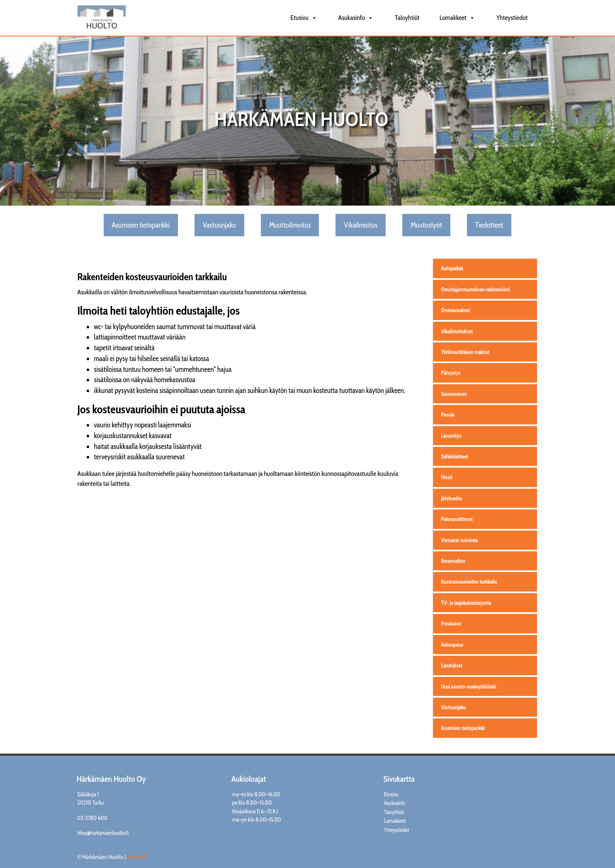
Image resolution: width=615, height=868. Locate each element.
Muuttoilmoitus (290, 225)
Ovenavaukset (456, 310)
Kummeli (137, 857)
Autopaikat (452, 268)
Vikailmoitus (361, 225)
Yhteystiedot (512, 18)
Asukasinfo (357, 21)
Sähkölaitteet (455, 456)
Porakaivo (451, 623)
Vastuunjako (219, 225)
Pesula (448, 415)
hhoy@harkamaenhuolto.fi (103, 833)
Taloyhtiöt (407, 18)
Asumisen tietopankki (141, 225)
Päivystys (451, 373)
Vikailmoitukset (457, 331)
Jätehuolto (452, 498)
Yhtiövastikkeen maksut (466, 352)
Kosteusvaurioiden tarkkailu (469, 582)
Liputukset (452, 665)
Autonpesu (452, 645)
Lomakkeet (458, 21)
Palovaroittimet (457, 519)
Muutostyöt (426, 225)
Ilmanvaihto (453, 561)
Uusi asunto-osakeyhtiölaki (469, 686)
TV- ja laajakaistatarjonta (466, 603)
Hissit (447, 477)
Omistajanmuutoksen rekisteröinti (476, 289)
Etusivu (305, 21)
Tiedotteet (489, 225)
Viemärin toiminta (460, 540)
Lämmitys (451, 436)
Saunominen (454, 394)
